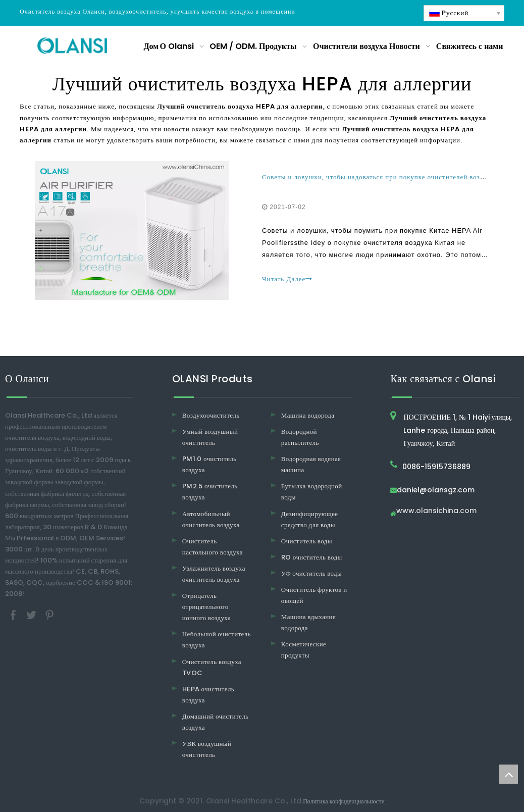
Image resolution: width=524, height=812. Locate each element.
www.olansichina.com (436, 511)
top (508, 774)
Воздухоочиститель (211, 415)
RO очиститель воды (312, 557)
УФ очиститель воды (311, 573)
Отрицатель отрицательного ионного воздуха (206, 607)
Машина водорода (308, 415)
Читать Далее (287, 279)
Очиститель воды (307, 541)
